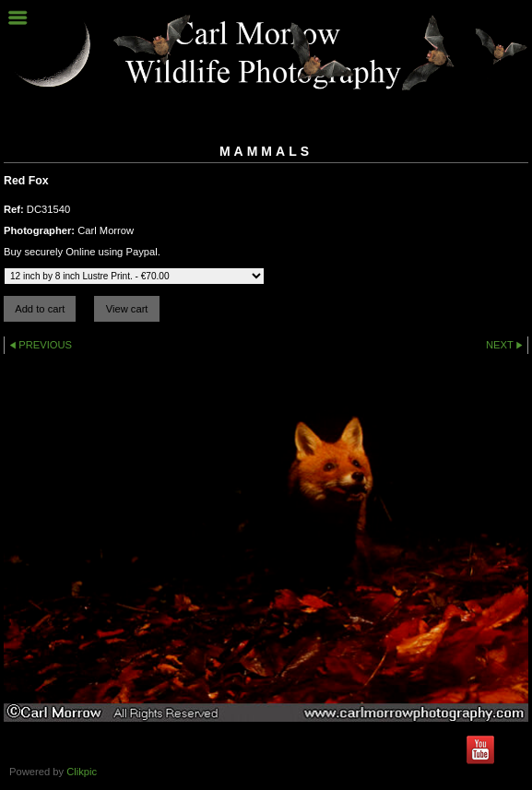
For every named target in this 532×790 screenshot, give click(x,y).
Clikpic (82, 772)
